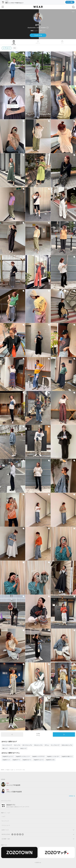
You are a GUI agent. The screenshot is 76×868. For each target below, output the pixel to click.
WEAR (2, 770)
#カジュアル (17, 745)
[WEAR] (38, 7)
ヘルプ (3, 816)
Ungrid (8, 770)
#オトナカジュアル (27, 745)
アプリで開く (70, 2)
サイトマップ (5, 821)
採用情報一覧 (72, 796)
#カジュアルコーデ (7, 745)
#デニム (47, 745)
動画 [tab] (15, 48)
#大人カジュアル (38, 745)
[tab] (14, 42)
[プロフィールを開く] (38, 28)
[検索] (73, 7)
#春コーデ (5, 748)
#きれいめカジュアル (67, 745)
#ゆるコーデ (23, 748)
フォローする (38, 35)
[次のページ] (64, 734)
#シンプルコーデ (55, 745)
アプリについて (6, 825)
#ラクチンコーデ (14, 748)
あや (12, 770)
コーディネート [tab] (7, 48)
